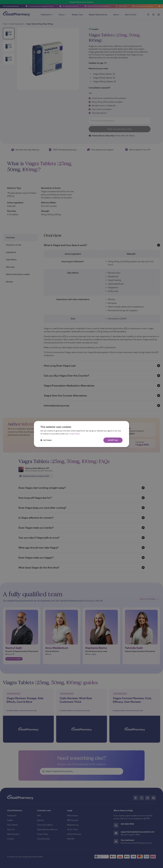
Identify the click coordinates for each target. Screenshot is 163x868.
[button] (46, 440)
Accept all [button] (113, 440)
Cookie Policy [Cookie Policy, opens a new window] (74, 434)
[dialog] (81, 434)
